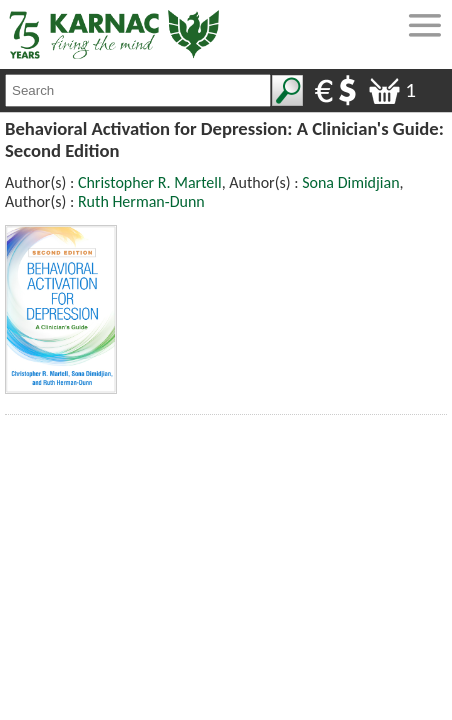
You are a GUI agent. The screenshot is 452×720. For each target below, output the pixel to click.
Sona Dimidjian (350, 182)
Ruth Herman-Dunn (141, 201)
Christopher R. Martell (150, 182)
